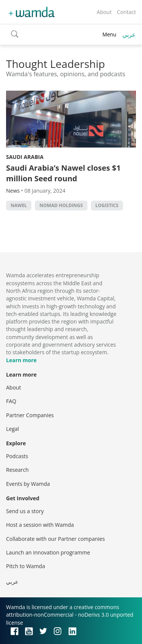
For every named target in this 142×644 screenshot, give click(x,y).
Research (17, 470)
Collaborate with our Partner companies (55, 539)
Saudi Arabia (25, 157)
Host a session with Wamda (40, 525)
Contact (126, 12)
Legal (12, 429)
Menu (109, 34)
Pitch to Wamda (26, 566)
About (104, 12)
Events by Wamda (28, 484)
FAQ (11, 401)
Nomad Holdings (61, 205)
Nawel (19, 205)
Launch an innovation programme (48, 552)
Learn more (21, 360)
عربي (129, 35)
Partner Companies (30, 415)
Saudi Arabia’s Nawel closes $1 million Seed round (63, 173)
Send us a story (25, 511)
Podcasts (17, 456)
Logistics (107, 205)
